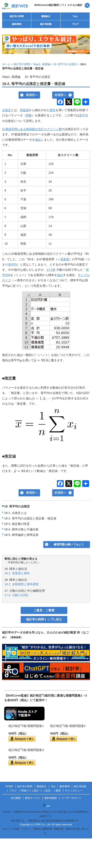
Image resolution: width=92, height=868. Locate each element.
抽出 (38, 140)
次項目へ (60, 95)
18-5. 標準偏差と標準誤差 (21, 535)
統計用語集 (46, 24)
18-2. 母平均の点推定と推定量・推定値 (30, 518)
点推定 (7, 110)
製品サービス (33, 798)
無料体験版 (51, 798)
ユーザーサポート (71, 798)
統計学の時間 (17, 16)
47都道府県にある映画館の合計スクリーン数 (32, 129)
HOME (9, 786)
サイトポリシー (74, 791)
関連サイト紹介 (30, 791)
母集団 (24, 110)
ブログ (75, 24)
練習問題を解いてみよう (69, 544)
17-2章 (51, 270)
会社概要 (16, 798)
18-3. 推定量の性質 (17, 524)
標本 (52, 110)
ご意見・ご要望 (44, 610)
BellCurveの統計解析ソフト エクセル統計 (58, 5)
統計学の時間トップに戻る (44, 619)
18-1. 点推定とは (15, 513)
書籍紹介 (46, 16)
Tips (75, 16)
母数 (29, 115)
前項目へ (32, 95)
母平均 (84, 115)
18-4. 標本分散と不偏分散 (21, 529)
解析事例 (17, 24)
